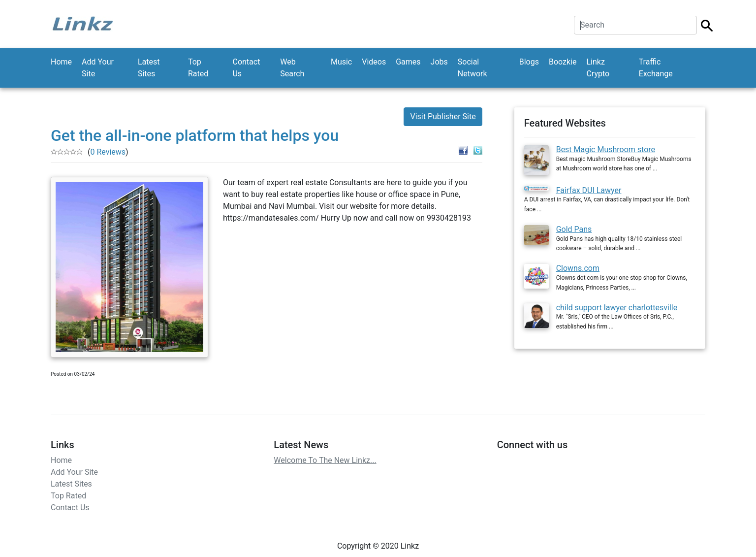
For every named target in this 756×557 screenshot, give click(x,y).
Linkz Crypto (598, 68)
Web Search (292, 68)
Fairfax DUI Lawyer (589, 190)
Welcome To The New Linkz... (325, 460)
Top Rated (198, 68)
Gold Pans (574, 229)
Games (408, 62)
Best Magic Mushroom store (606, 149)
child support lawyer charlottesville (617, 308)
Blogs (529, 62)
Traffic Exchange (656, 68)
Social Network (472, 68)
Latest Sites (149, 68)
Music (341, 62)
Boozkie (563, 62)
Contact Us (246, 68)
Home (61, 62)
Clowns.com (578, 268)
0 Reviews (108, 152)
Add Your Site (98, 68)
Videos (374, 62)
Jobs (439, 62)
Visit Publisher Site (443, 116)
